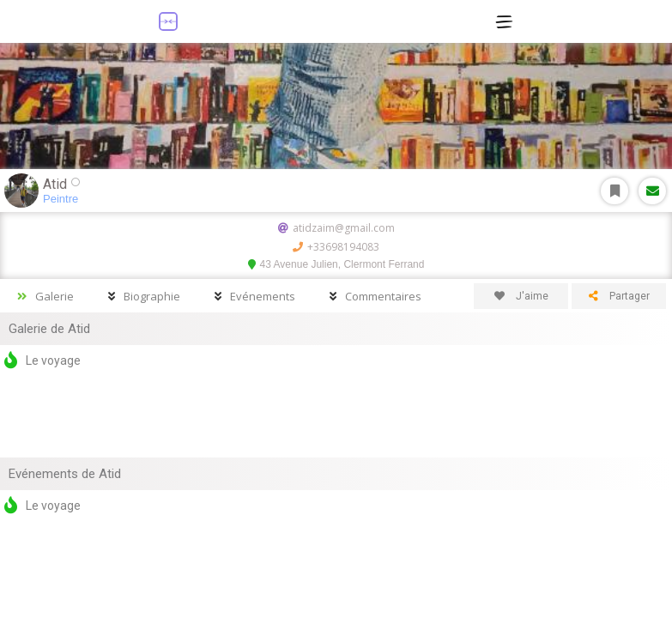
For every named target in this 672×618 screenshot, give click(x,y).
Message (653, 191)
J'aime (521, 296)
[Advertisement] (336, 415)
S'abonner (615, 191)
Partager (619, 296)
